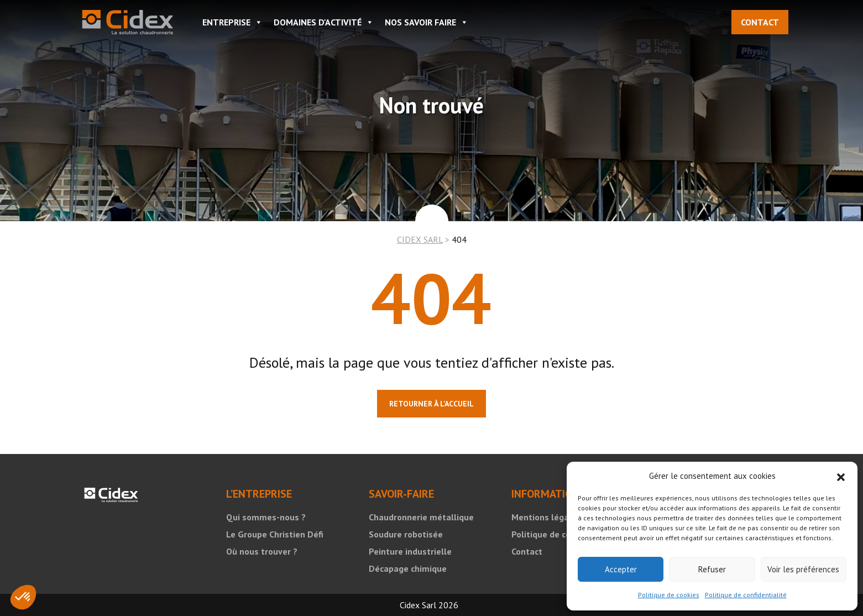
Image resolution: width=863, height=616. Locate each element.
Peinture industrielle (410, 551)
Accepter (621, 569)
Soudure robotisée (406, 534)
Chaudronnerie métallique (421, 517)
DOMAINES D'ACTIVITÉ (324, 22)
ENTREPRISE (232, 22)
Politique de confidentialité (746, 595)
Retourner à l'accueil (431, 404)
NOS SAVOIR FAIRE (427, 22)
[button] (841, 476)
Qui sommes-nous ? (266, 517)
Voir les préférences (803, 569)
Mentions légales (546, 517)
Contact (760, 22)
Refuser (712, 569)
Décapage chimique (408, 568)
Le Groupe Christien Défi (275, 534)
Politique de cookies (669, 595)
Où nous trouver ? (262, 551)
